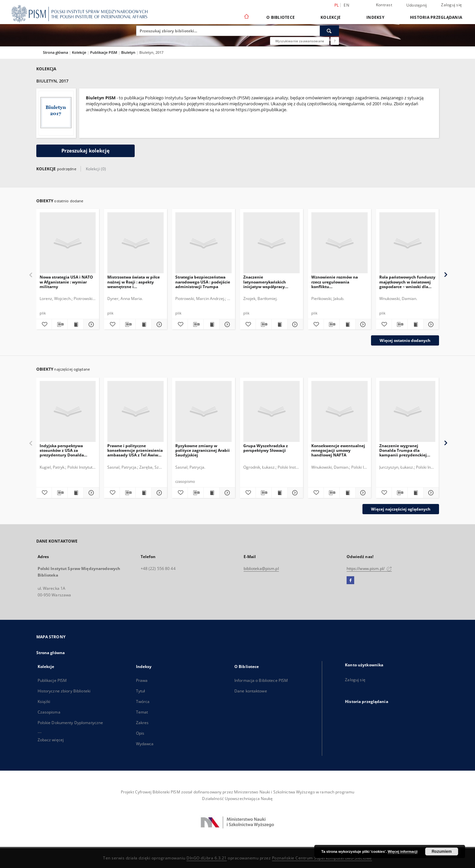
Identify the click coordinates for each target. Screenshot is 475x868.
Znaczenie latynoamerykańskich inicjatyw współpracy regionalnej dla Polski (265, 282)
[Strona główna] (246, 17)
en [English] (346, 5)
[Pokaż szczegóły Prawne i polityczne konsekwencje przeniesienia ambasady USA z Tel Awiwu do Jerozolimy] (158, 493)
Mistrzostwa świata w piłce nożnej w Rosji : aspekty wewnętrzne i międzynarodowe (134, 282)
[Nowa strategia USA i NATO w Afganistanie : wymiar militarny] (68, 243)
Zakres (142, 723)
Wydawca (145, 744)
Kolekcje (331, 17)
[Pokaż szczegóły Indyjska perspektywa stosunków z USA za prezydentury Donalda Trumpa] (90, 493)
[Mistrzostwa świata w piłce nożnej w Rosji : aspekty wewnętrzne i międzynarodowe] (136, 243)
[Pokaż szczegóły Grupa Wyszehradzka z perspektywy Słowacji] (294, 493)
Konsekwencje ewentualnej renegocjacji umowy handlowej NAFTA (338, 450)
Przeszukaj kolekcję (85, 151)
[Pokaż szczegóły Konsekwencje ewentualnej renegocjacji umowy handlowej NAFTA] (362, 493)
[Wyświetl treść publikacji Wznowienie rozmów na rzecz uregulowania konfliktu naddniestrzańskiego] (347, 324)
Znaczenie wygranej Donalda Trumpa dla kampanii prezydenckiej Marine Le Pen (403, 450)
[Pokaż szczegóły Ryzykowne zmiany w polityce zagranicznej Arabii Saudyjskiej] (226, 493)
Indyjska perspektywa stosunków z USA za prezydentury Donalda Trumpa (62, 450)
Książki (44, 701)
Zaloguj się (451, 5)
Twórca (143, 701)
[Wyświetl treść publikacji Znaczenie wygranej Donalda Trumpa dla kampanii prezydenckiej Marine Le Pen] (415, 493)
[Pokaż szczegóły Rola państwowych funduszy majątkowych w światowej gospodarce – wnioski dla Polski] (430, 324)
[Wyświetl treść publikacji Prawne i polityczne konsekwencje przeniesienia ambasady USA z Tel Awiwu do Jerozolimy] (143, 493)
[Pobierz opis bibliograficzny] (60, 324)
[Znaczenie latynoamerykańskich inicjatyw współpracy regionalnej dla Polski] (271, 243)
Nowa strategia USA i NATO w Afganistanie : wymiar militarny (66, 282)
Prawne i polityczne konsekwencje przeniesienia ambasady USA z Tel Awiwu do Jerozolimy (135, 450)
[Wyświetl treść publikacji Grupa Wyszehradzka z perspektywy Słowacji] (279, 493)
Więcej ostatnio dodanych (405, 340)
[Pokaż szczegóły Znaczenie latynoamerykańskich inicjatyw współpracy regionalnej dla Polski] (294, 324)
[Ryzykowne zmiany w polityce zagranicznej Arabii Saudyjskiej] (204, 412)
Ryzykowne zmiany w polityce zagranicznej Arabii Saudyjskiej (203, 450)
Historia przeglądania (436, 17)
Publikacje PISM (104, 52)
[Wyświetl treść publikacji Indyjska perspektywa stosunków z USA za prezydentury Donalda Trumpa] (75, 493)
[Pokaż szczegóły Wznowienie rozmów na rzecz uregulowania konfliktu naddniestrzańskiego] (362, 324)
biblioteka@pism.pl (261, 568)
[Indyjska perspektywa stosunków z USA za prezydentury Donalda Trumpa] (68, 412)
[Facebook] (350, 581)
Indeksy (375, 17)
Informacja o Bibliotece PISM (261, 680)
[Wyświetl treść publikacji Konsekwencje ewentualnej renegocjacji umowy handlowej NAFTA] (347, 493)
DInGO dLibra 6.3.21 (207, 858)
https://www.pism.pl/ (369, 568)
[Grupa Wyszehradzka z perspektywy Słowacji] (271, 412)
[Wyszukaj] (329, 31)
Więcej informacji (403, 851)
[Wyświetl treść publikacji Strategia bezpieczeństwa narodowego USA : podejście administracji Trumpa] (211, 324)
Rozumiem (442, 851)
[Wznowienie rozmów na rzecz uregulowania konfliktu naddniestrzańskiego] (339, 243)
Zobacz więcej (51, 740)
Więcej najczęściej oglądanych (401, 509)
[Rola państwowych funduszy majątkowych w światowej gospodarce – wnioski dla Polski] (407, 243)
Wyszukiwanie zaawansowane (300, 41)
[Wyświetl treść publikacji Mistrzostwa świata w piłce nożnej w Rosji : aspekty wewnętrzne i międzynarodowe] (143, 324)
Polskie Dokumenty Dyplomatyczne (70, 723)
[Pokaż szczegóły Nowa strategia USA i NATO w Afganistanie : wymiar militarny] (90, 324)
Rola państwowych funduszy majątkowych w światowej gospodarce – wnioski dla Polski (407, 282)
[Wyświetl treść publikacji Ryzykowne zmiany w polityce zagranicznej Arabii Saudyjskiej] (211, 493)
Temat (142, 712)
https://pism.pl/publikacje (261, 110)
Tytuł (141, 691)
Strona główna (55, 52)
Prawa (142, 680)
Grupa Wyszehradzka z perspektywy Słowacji (266, 448)
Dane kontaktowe (251, 691)
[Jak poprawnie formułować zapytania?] (335, 41)
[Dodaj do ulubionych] (44, 324)
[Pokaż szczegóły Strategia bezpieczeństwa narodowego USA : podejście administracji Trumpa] (226, 324)
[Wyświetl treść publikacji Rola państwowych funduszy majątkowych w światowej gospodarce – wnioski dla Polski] (415, 324)
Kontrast (384, 5)
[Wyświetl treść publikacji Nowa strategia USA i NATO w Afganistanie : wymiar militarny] (75, 324)
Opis (140, 733)
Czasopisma (49, 712)
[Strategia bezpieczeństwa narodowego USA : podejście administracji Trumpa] (204, 243)
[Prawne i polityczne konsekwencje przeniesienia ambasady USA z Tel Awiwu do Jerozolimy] (136, 412)
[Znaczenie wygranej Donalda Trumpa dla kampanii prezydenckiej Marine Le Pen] (407, 412)
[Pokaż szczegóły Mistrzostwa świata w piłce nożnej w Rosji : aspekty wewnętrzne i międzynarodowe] (158, 324)
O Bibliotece (281, 17)
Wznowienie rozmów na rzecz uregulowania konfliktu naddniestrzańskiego (335, 282)
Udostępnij (417, 5)
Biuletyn (129, 52)
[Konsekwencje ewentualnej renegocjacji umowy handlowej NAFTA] (339, 412)
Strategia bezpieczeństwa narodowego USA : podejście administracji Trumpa (203, 282)
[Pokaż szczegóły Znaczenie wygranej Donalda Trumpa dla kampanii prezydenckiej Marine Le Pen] (430, 493)
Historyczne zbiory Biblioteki (64, 691)
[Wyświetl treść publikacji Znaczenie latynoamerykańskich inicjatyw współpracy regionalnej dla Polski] (279, 324)
